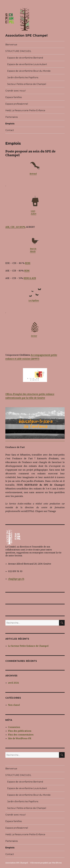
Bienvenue (11, 45)
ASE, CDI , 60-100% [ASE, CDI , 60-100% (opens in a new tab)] (15, 227)
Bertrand (33, 174)
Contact (10, 130)
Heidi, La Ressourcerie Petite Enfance (25, 110)
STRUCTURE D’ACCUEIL (18, 51)
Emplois (10, 124)
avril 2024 (13, 683)
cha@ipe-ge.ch (16, 579)
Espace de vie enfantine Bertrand (25, 58)
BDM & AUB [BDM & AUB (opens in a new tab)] (30, 278)
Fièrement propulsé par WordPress (46, 863)
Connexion (14, 727)
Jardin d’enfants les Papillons (23, 78)
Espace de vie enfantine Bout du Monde (29, 71)
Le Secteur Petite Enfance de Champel (28, 646)
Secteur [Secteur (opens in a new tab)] (34, 336)
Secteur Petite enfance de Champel (27, 84)
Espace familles (14, 97)
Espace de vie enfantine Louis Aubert (27, 64)
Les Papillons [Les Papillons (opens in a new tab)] (34, 301)
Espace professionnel (17, 104)
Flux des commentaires (21, 735)
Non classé (14, 705)
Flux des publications (20, 731)
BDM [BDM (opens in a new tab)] (28, 263)
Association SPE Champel (26, 35)
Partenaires (12, 117)
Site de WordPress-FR (20, 738)
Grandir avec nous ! (16, 91)
